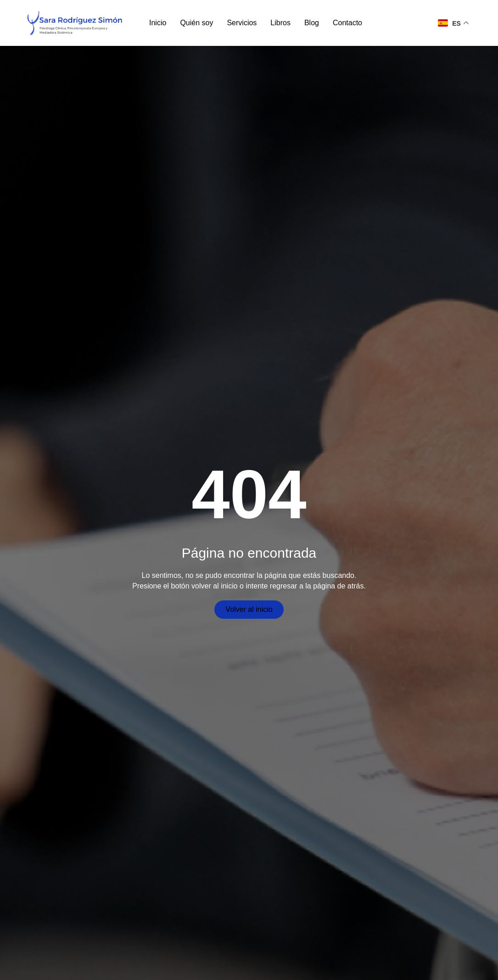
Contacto (347, 23)
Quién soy (196, 23)
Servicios (242, 23)
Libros (280, 23)
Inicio (158, 23)
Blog (312, 23)
